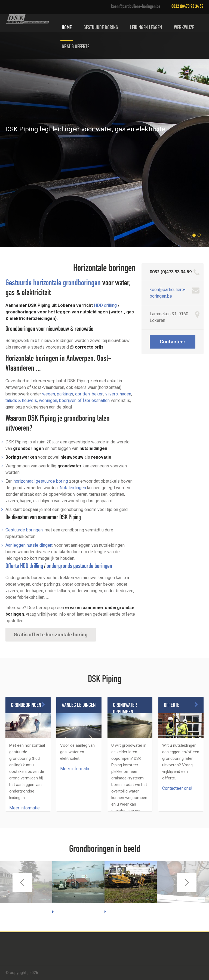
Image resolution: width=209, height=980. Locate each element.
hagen (125, 394)
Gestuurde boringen (24, 530)
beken (98, 394)
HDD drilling (105, 305)
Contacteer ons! (177, 788)
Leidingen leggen (146, 28)
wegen (49, 394)
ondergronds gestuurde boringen (79, 567)
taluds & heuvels (21, 400)
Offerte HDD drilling (24, 567)
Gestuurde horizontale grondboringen (53, 284)
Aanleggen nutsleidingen (29, 545)
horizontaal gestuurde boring (41, 481)
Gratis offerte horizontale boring (51, 635)
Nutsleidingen (73, 488)
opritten (82, 394)
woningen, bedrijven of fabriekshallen (74, 400)
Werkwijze (184, 28)
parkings (65, 394)
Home (67, 28)
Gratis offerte (76, 47)
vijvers (112, 394)
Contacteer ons (173, 344)
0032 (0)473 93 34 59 (188, 7)
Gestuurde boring (101, 28)
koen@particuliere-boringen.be (136, 7)
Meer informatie (24, 808)
